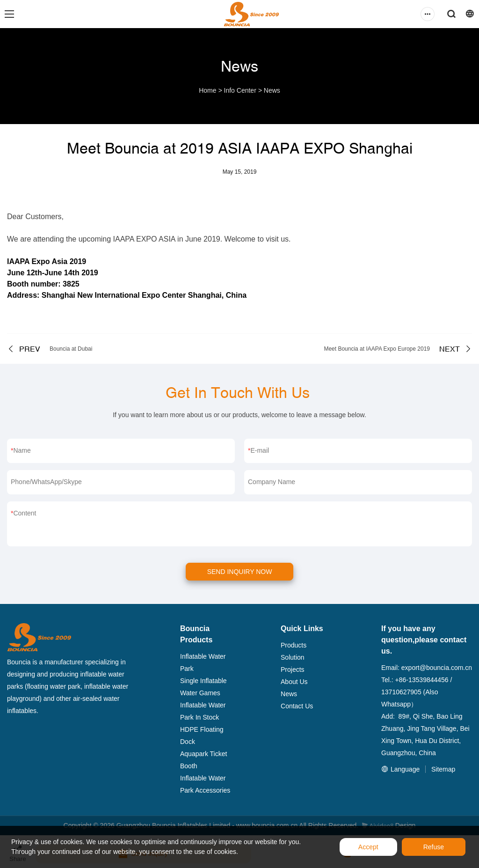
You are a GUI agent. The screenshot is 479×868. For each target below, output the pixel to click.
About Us (294, 682)
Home (207, 90)
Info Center (240, 90)
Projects (293, 669)
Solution (293, 657)
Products (294, 645)
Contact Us (297, 706)
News (272, 90)
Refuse (434, 847)
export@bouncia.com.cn (437, 668)
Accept (368, 847)
